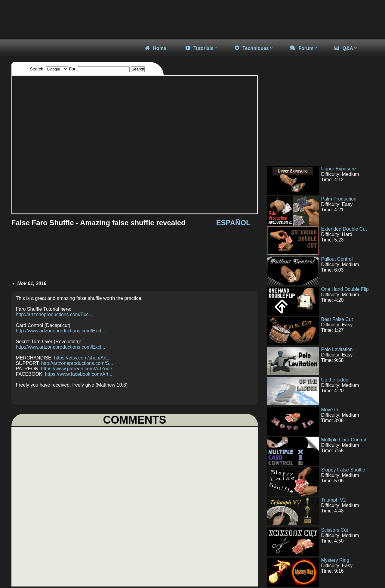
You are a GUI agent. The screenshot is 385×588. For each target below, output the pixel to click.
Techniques (254, 48)
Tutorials (202, 48)
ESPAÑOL (233, 223)
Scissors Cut (335, 530)
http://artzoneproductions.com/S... (77, 363)
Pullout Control (337, 259)
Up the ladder (336, 380)
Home (156, 48)
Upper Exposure (339, 169)
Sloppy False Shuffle (343, 470)
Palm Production (339, 199)
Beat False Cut (337, 319)
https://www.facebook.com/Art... (79, 374)
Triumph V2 (334, 500)
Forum (304, 48)
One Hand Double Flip (345, 289)
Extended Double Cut (344, 229)
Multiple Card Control (344, 440)
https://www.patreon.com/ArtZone (77, 369)
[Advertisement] (318, 117)
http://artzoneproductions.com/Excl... (55, 314)
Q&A (346, 48)
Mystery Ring (335, 560)
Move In (330, 410)
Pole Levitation (337, 349)
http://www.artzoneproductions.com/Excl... (61, 331)
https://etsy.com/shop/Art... (82, 358)
